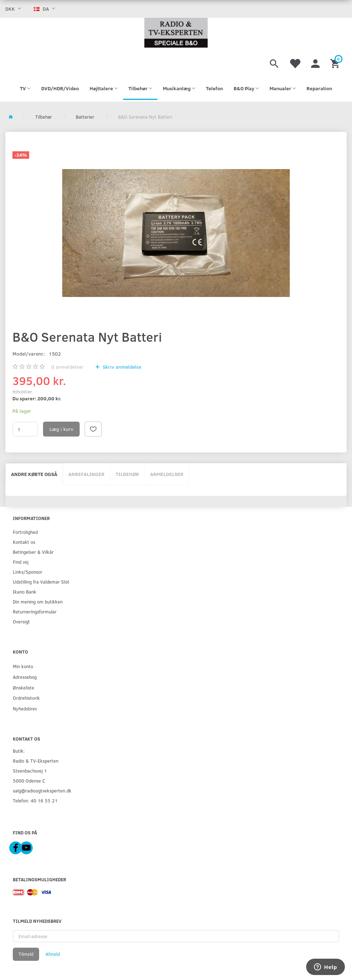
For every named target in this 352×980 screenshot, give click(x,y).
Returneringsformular (35, 611)
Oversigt (21, 621)
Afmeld (53, 954)
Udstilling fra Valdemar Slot (41, 582)
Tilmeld (26, 954)
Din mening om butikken (38, 602)
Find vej (21, 562)
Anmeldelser (167, 474)
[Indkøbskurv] (336, 63)
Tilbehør (127, 474)
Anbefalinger (86, 474)
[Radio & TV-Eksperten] (176, 33)
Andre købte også (34, 474)
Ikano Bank (25, 592)
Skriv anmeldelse (121, 367)
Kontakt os (24, 542)
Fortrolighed (25, 532)
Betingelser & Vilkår (33, 552)
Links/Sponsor (28, 572)
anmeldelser (67, 367)
